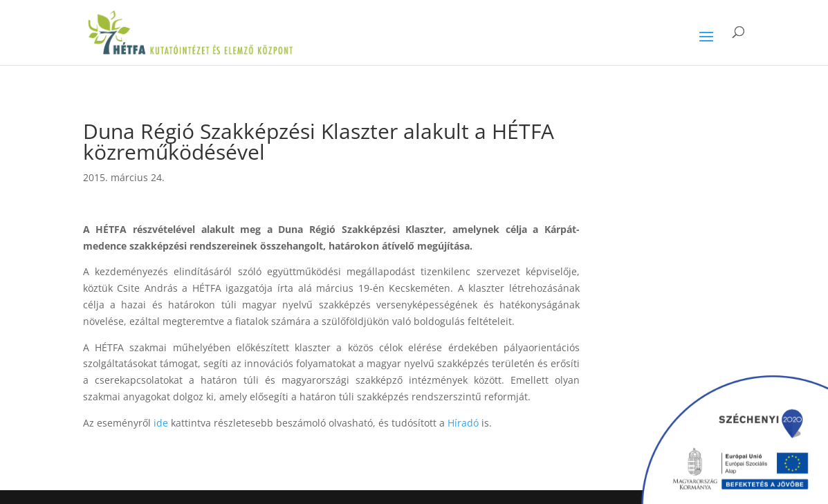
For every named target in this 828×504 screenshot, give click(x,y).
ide (161, 423)
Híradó (463, 423)
